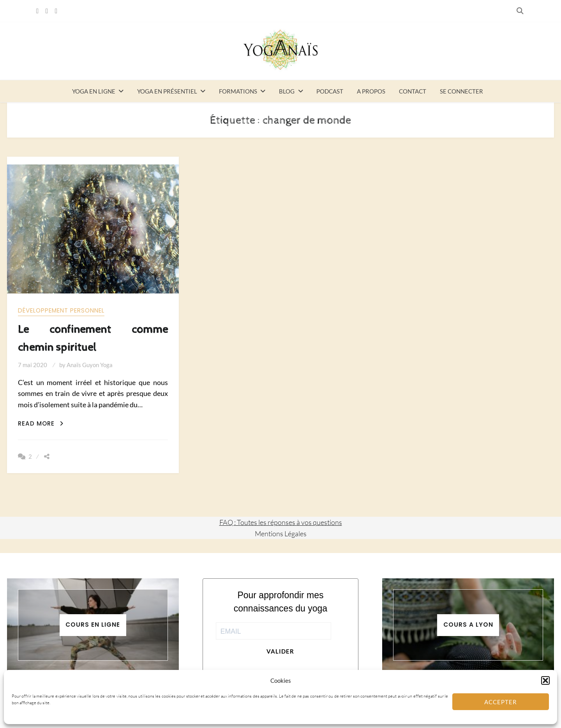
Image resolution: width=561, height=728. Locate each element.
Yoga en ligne (94, 91)
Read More (41, 423)
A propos (371, 91)
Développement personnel (61, 310)
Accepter (501, 702)
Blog (287, 91)
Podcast (330, 91)
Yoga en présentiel (167, 91)
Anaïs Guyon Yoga (90, 365)
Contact (413, 91)
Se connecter (461, 91)
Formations (238, 91)
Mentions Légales (281, 534)
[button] (545, 680)
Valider (280, 651)
